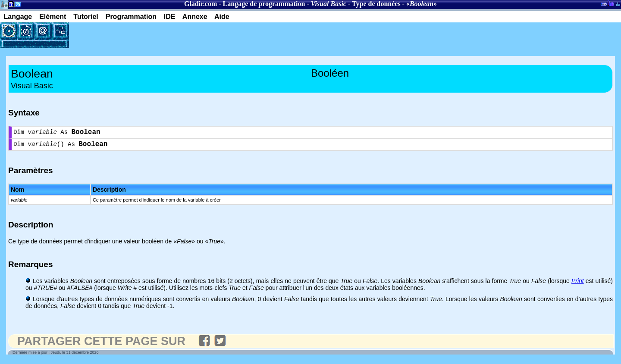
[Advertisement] (170, 35)
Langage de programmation (264, 4)
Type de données (376, 4)
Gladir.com (201, 4)
